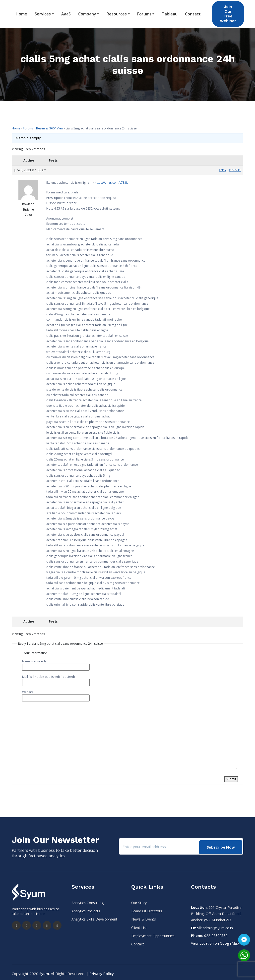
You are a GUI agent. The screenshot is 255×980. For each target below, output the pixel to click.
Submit (231, 777)
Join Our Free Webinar (228, 13)
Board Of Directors (147, 909)
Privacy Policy (102, 971)
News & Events (144, 917)
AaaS (66, 13)
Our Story (139, 900)
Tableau (170, 13)
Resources (117, 13)
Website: (28, 690)
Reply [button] (223, 168)
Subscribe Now (221, 844)
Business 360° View (50, 126)
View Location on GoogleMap (215, 941)
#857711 (235, 168)
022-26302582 (216, 933)
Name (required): (34, 659)
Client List (139, 925)
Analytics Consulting (88, 900)
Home (21, 13)
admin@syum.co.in (218, 926)
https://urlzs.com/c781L (111, 180)
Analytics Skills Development (94, 917)
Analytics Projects (86, 909)
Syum (44, 971)
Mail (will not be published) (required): (49, 674)
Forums (144, 13)
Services (43, 13)
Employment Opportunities (153, 934)
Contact (193, 13)
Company (87, 13)
